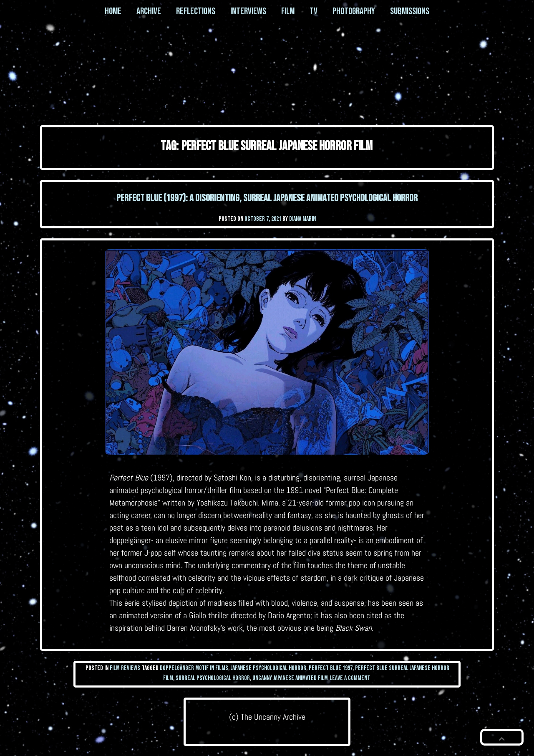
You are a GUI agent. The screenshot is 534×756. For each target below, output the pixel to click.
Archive (149, 11)
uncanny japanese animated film (290, 678)
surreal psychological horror (213, 678)
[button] (502, 737)
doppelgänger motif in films (194, 668)
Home (113, 11)
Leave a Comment (350, 678)
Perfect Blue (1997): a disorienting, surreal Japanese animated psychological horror (267, 198)
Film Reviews (125, 668)
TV (314, 11)
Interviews (248, 11)
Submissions (410, 11)
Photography (354, 11)
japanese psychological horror (268, 668)
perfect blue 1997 (331, 668)
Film (288, 11)
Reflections (196, 11)
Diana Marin (302, 219)
